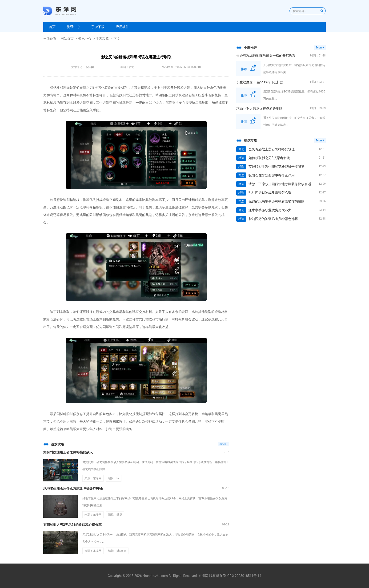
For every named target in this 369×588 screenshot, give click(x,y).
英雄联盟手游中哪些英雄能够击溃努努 (277, 167)
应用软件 (122, 27)
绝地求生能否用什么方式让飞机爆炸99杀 (73, 488)
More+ (320, 48)
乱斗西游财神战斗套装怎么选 (270, 193)
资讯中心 (73, 27)
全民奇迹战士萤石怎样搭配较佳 (272, 149)
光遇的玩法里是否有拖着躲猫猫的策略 (277, 201)
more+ (224, 444)
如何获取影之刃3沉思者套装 (269, 158)
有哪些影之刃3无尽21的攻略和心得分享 (72, 525)
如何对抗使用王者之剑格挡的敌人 (68, 452)
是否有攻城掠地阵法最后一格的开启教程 (266, 56)
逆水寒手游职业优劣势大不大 (270, 210)
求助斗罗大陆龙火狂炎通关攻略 (259, 108)
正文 (117, 39)
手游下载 (98, 27)
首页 (52, 27)
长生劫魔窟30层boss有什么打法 (260, 82)
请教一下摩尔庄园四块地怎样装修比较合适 (280, 184)
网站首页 (67, 39)
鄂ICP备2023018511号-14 (242, 576)
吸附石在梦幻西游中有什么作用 (272, 175)
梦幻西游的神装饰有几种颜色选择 (273, 219)
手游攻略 (102, 39)
